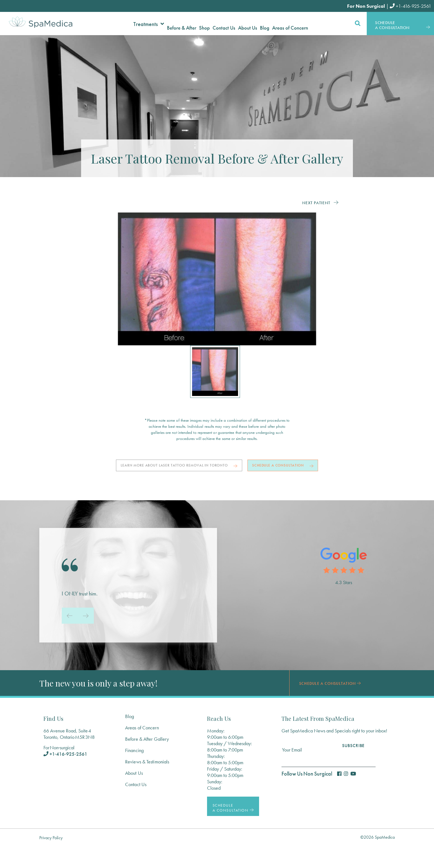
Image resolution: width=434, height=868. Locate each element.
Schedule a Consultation (217, 486)
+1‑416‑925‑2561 (65, 776)
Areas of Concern (142, 749)
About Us (134, 795)
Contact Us (136, 806)
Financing (134, 772)
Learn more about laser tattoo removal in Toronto (215, 467)
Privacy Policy (51, 860)
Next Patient (316, 202)
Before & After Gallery (147, 761)
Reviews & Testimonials (147, 783)
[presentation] (70, 638)
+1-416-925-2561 (410, 6)
